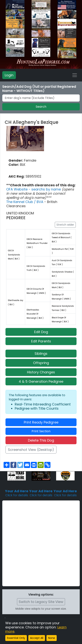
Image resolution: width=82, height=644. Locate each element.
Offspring (41, 363)
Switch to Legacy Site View (41, 602)
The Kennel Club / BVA (25, 202)
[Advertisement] (41, 543)
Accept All (37, 638)
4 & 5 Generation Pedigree (41, 381)
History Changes (41, 372)
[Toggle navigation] (75, 75)
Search (41, 107)
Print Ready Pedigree (41, 422)
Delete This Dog (41, 440)
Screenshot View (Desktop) (31, 450)
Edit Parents (41, 341)
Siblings (41, 354)
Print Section (41, 431)
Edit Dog (41, 332)
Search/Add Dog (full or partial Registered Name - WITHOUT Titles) (39, 89)
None (52, 638)
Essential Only (16, 638)
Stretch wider (65, 225)
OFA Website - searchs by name (34, 189)
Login (9, 75)
